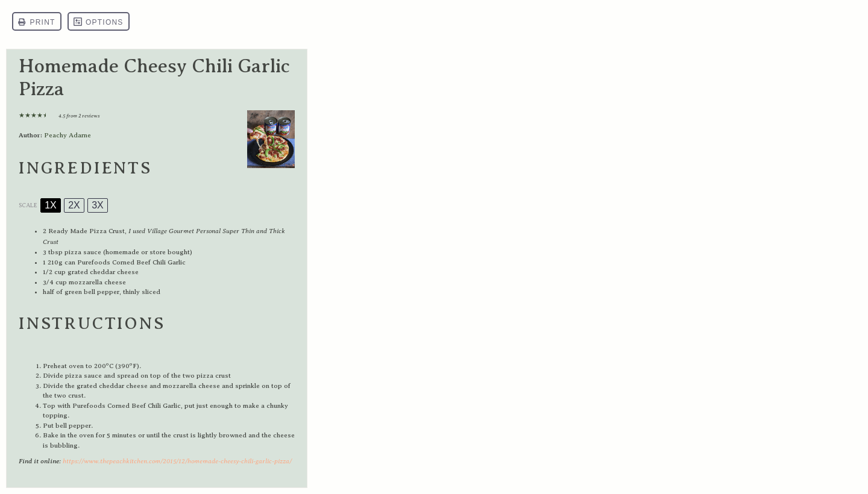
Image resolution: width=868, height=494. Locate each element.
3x (98, 205)
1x (51, 205)
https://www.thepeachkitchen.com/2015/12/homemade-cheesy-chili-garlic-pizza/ (177, 461)
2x (74, 205)
